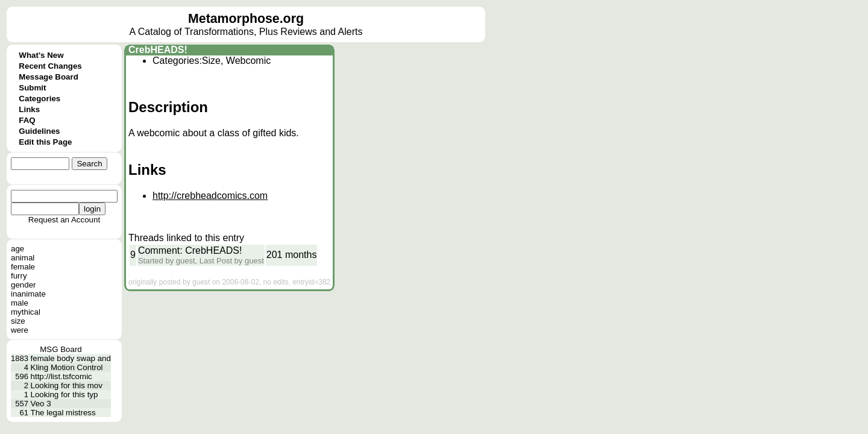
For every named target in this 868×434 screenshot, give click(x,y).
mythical (26, 312)
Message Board (49, 77)
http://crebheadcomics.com (210, 196)
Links (29, 109)
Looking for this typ (64, 395)
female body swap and (71, 358)
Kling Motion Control (67, 367)
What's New (41, 55)
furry (19, 276)
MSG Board (61, 349)
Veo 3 (41, 404)
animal (23, 258)
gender (24, 285)
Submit (32, 88)
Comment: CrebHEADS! (190, 250)
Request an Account (64, 220)
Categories (39, 99)
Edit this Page (45, 142)
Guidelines (39, 131)
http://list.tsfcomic (61, 376)
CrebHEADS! (158, 50)
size (18, 321)
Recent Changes (50, 66)
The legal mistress (63, 413)
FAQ (27, 120)
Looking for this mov (67, 385)
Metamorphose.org (246, 19)
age (17, 249)
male (20, 303)
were (20, 330)
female (23, 267)
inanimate (28, 294)
